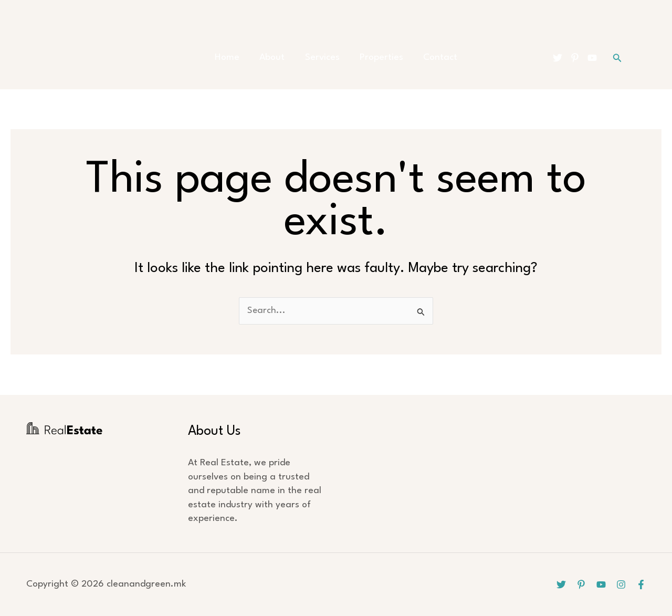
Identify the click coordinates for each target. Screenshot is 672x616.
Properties (377, 58)
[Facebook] (641, 584)
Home (236, 58)
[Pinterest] (575, 58)
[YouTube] (592, 58)
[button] (617, 58)
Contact (432, 58)
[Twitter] (558, 58)
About (277, 58)
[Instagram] (621, 584)
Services (322, 58)
